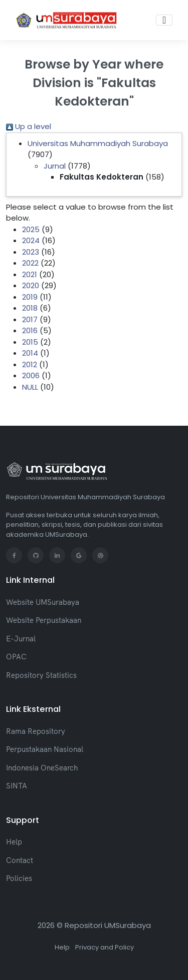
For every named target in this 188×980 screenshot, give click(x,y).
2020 (31, 285)
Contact (20, 860)
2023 (31, 252)
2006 (31, 375)
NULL (30, 387)
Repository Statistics (41, 675)
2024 (31, 240)
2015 (30, 342)
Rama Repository (36, 731)
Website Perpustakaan (44, 620)
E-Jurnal (21, 639)
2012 (30, 364)
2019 (30, 297)
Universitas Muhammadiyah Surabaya (98, 143)
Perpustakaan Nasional (45, 749)
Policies (19, 878)
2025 (31, 229)
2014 (30, 353)
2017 (30, 319)
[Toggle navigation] (164, 20)
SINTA (17, 786)
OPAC (16, 657)
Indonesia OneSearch (42, 768)
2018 (30, 308)
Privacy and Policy (105, 947)
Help (14, 842)
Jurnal (55, 166)
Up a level (29, 126)
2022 (30, 263)
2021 (30, 274)
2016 (30, 330)
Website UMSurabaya (43, 602)
